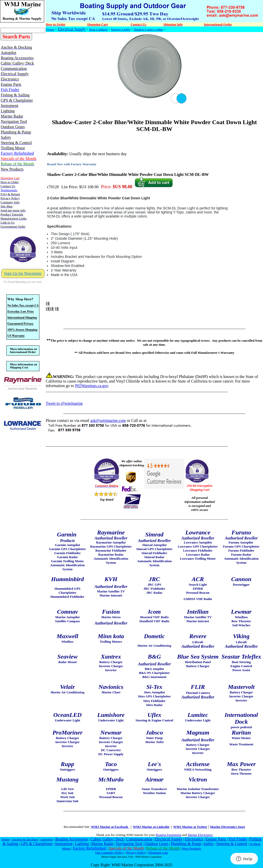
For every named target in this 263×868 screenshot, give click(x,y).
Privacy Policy (136, 852)
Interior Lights (121, 29)
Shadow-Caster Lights (148, 29)
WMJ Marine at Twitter (190, 827)
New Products (191, 848)
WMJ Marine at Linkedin (151, 827)
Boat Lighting (98, 29)
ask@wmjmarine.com (108, 421)
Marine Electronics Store (228, 827)
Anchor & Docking (25, 839)
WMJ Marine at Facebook (110, 827)
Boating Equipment (168, 835)
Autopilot (47, 839)
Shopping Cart (158, 852)
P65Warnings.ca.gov (92, 386)
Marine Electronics (200, 835)
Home (50, 29)
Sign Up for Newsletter (23, 273)
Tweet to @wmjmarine (64, 403)
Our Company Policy (110, 852)
